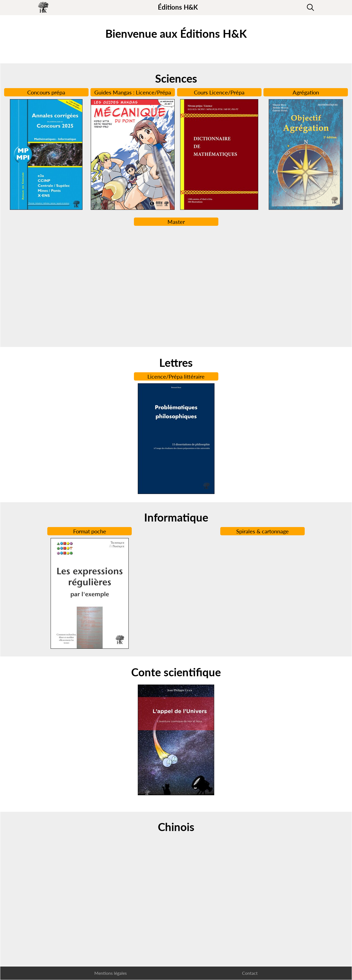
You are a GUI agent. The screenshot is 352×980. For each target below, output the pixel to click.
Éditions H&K (178, 7)
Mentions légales (111, 973)
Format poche (90, 531)
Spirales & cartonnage (262, 531)
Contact (250, 973)
